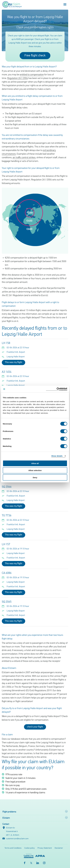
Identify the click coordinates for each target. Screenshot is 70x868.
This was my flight (14, 362)
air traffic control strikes (24, 158)
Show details (57, 456)
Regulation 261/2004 (18, 78)
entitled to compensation (32, 75)
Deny (35, 477)
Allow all (35, 463)
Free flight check (35, 56)
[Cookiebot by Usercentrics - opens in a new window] (57, 389)
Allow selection (35, 470)
